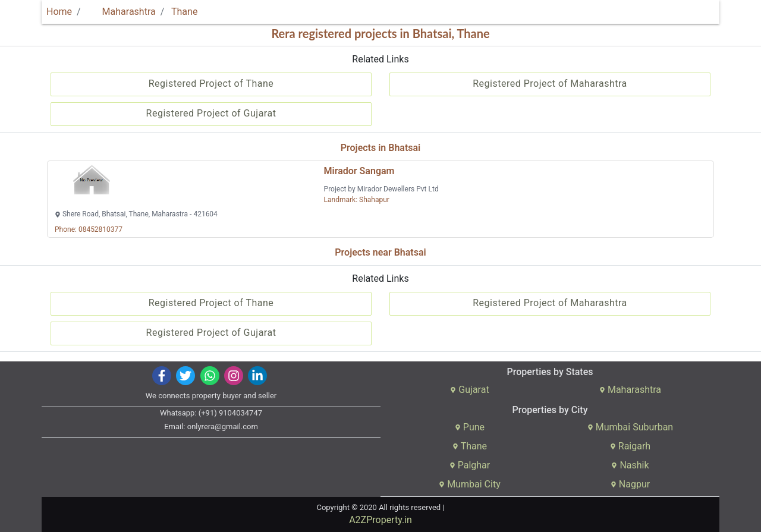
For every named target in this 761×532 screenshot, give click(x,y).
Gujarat (469, 390)
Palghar (470, 465)
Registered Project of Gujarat (211, 113)
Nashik (630, 465)
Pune (470, 427)
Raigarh (630, 446)
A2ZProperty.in (380, 520)
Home (59, 12)
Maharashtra (122, 12)
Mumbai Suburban (630, 427)
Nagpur (630, 484)
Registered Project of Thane (211, 84)
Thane (184, 12)
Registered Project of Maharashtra (550, 84)
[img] (162, 376)
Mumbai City (469, 484)
